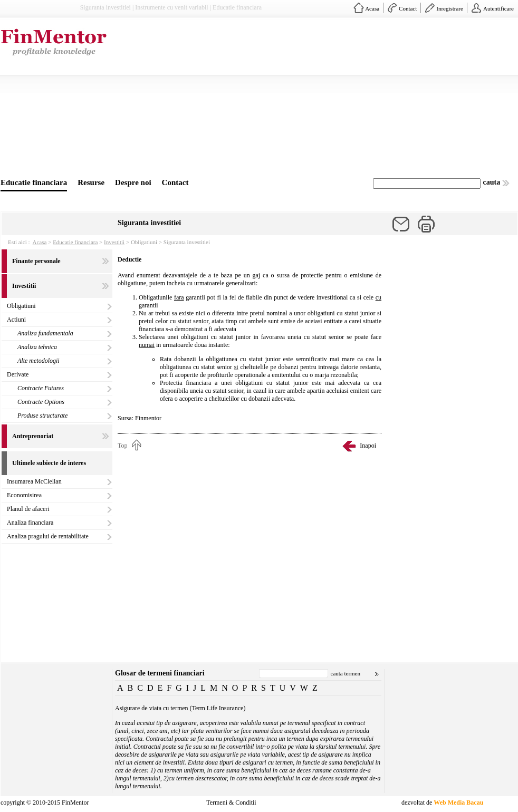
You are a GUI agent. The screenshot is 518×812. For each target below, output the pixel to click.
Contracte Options (41, 402)
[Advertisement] (292, 99)
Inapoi (368, 446)
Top (123, 446)
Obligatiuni (21, 306)
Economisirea (24, 495)
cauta (492, 182)
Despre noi (133, 182)
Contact (408, 8)
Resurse (91, 182)
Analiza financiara (30, 523)
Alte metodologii (39, 361)
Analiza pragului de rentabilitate (48, 536)
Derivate (18, 374)
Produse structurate (42, 415)
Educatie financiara (34, 182)
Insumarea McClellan (34, 481)
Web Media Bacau (458, 803)
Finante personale (36, 261)
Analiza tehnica (37, 347)
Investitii (114, 242)
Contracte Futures (41, 388)
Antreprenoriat (33, 436)
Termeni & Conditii (231, 803)
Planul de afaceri (28, 509)
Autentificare (498, 8)
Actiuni (16, 320)
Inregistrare (450, 8)
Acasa (372, 8)
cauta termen (346, 673)
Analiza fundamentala (45, 333)
